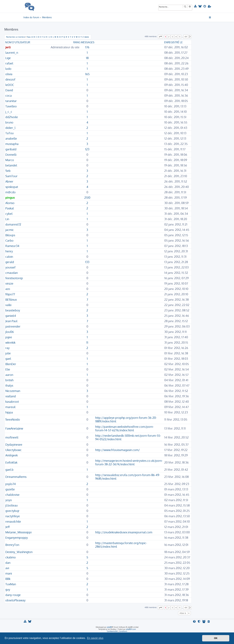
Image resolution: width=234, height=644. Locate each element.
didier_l (10, 128)
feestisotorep (14, 278)
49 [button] (186, 37)
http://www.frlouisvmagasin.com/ (117, 450)
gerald (10, 262)
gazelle (10, 489)
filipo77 (10, 294)
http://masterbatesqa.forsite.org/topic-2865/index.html (121, 545)
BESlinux (11, 300)
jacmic (10, 230)
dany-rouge (13, 595)
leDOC (10, 85)
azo (8, 289)
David (9, 90)
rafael (9, 63)
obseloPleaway (15, 600)
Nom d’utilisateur (18, 42)
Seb (8, 171)
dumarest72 (13, 224)
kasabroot (12, 402)
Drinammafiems (16, 477)
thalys (9, 385)
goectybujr (12, 511)
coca (9, 96)
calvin (9, 257)
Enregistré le (173, 42)
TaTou (10, 133)
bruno (9, 122)
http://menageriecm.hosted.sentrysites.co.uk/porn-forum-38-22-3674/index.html (129, 462)
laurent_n (12, 53)
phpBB (109, 627)
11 (87, 343)
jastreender (13, 326)
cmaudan (12, 273)
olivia (9, 74)
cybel (9, 214)
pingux (10, 198)
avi (7, 568)
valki (8, 305)
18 (87, 58)
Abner (9, 181)
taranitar (11, 101)
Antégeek (12, 455)
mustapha (12, 144)
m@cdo (10, 192)
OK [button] (216, 638)
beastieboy (13, 310)
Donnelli (11, 155)
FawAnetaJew (14, 428)
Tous (29, 37)
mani (9, 573)
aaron (9, 375)
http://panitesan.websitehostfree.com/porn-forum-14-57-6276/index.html (124, 428)
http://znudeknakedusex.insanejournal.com (124, 532)
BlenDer (11, 364)
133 (87, 262)
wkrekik (10, 343)
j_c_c (9, 112)
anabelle (11, 138)
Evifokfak (11, 462)
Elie (8, 369)
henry (9, 251)
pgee (9, 337)
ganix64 (11, 316)
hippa (9, 412)
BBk (8, 579)
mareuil (10, 407)
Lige (8, 58)
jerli (8, 47)
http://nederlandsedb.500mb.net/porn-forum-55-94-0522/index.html (128, 437)
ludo (8, 69)
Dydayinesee (14, 445)
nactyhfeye (13, 516)
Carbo (9, 240)
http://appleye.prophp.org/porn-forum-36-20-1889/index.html (126, 419)
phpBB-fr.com (131, 629)
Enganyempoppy (17, 538)
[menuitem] (196, 6)
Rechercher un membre (16, 37)
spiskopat (12, 187)
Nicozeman (13, 391)
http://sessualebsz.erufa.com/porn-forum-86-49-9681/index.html (128, 477)
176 (87, 47)
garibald (11, 149)
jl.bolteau (12, 505)
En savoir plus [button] (95, 638)
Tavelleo (11, 106)
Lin (7, 219)
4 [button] (176, 37)
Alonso (10, 203)
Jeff (8, 527)
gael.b (9, 470)
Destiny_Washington (19, 552)
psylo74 (11, 484)
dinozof (10, 79)
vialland (11, 396)
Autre (87, 37)
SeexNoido (13, 419)
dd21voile (12, 117)
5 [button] (180, 37)
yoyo (9, 500)
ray (7, 348)
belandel (11, 165)
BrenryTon (12, 545)
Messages (88, 42)
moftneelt (12, 437)
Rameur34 (12, 246)
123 (87, 149)
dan (8, 563)
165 (87, 74)
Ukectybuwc (13, 450)
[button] (160, 37)
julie (8, 353)
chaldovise (12, 495)
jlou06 (10, 332)
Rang (77, 42)
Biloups (10, 235)
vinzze (9, 283)
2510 (87, 198)
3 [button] (172, 37)
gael (8, 359)
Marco (10, 160)
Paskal (10, 208)
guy (8, 589)
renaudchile (13, 521)
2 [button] (169, 37)
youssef (10, 267)
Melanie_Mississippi (18, 532)
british (9, 380)
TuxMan (11, 584)
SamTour (11, 176)
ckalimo (11, 557)
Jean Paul (11, 321)
